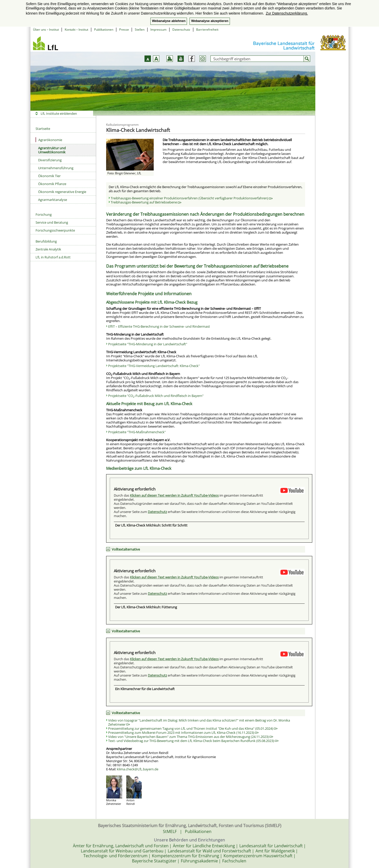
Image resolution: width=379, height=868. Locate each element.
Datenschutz (181, 30)
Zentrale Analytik (48, 249)
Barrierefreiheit (207, 30)
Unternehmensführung (56, 168)
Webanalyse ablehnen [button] (169, 21)
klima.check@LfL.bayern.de (138, 769)
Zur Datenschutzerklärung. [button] (287, 13)
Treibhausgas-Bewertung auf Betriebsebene (146, 202)
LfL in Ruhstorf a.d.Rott (53, 257)
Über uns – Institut (46, 30)
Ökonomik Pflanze (52, 184)
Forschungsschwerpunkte (55, 230)
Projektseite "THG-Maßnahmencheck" (137, 432)
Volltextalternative (126, 549)
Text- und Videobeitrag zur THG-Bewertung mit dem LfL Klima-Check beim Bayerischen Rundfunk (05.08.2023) (193, 741)
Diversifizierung (50, 160)
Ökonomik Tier (49, 176)
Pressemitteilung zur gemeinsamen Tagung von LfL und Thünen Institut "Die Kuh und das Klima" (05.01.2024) (193, 728)
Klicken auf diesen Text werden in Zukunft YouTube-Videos (174, 495)
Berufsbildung (46, 241)
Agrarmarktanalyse (53, 200)
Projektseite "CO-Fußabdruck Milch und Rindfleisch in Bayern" (156, 396)
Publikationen (104, 30)
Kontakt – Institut (76, 30)
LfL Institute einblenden (59, 113)
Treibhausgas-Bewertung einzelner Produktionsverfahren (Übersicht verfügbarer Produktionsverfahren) (192, 198)
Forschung (44, 214)
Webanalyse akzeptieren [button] (210, 21)
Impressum (158, 30)
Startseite (43, 129)
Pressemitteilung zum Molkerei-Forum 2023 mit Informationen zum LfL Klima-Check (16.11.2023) (183, 733)
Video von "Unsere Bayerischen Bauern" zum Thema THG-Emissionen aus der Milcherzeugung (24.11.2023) (191, 737)
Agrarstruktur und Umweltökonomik (52, 150)
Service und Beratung (52, 222)
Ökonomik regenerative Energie (62, 192)
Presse (124, 30)
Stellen (140, 30)
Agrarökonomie (49, 140)
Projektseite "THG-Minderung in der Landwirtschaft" (148, 344)
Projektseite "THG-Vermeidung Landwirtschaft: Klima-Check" (154, 366)
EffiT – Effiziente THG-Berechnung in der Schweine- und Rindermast (159, 326)
